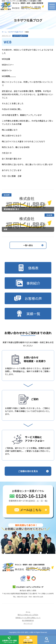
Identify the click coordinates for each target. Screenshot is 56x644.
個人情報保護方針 (28, 621)
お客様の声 (28, 298)
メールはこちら (28, 510)
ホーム (4, 32)
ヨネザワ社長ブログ (16, 32)
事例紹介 (28, 283)
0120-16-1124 (31, 496)
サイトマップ (28, 623)
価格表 (28, 268)
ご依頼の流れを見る (28, 471)
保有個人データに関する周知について (28, 618)
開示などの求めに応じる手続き (28, 615)
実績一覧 (28, 314)
